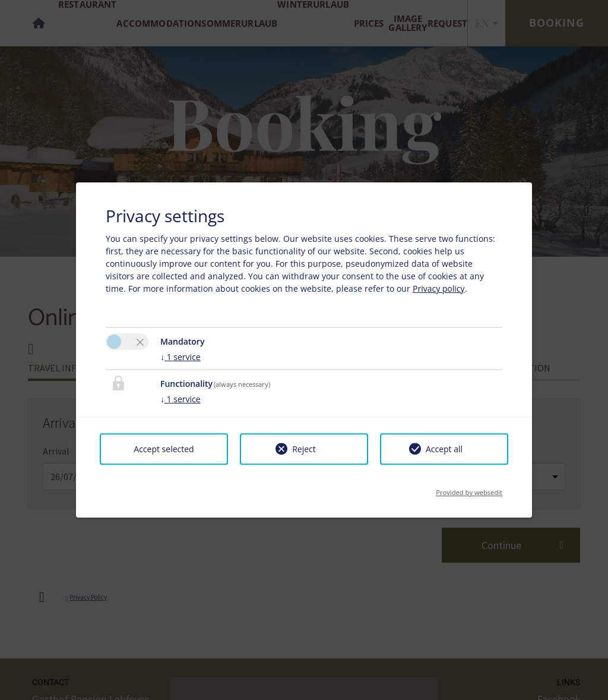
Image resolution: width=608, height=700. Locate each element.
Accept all (444, 449)
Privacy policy (439, 288)
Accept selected (164, 449)
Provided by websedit (469, 489)
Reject (304, 449)
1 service (180, 357)
